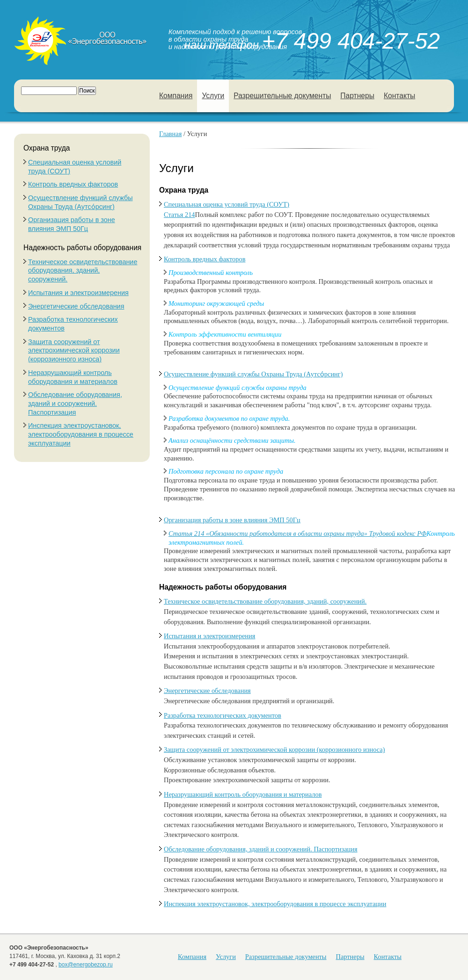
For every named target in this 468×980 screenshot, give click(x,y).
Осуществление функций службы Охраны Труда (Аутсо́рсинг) (253, 374)
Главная (170, 134)
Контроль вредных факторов (73, 184)
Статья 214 (179, 215)
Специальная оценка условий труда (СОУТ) (227, 204)
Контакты (399, 96)
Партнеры (357, 96)
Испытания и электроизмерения (78, 293)
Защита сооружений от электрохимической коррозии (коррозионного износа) (74, 350)
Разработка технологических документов (223, 715)
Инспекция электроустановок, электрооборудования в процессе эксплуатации (81, 434)
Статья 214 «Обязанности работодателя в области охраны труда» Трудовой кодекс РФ (297, 533)
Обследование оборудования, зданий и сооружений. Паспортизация (75, 403)
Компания (176, 96)
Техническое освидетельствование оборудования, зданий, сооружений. (83, 270)
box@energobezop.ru (86, 965)
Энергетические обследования (76, 306)
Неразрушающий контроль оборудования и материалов (243, 794)
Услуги (213, 96)
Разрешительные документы (282, 96)
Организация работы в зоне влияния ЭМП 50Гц (232, 520)
